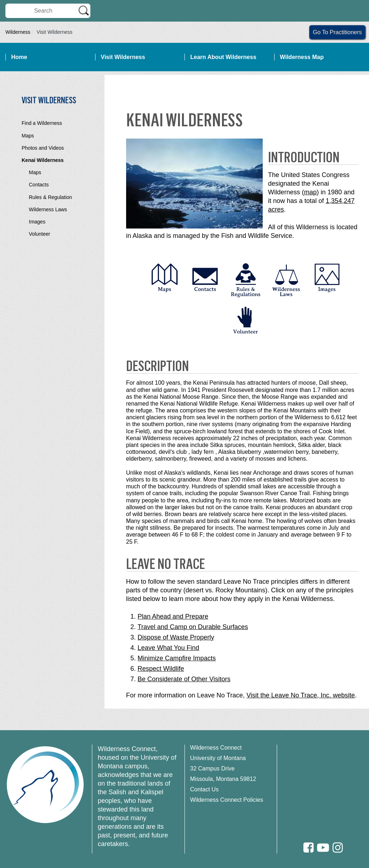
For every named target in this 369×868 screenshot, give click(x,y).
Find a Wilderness (42, 123)
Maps (28, 136)
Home (19, 57)
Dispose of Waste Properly (176, 637)
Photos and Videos (43, 148)
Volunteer (39, 234)
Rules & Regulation (50, 197)
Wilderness (18, 32)
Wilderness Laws (48, 209)
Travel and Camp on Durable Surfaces (193, 627)
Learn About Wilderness (223, 57)
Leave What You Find (168, 648)
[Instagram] (338, 848)
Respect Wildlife (161, 669)
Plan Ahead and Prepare (173, 616)
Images (37, 222)
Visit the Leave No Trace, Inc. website (301, 695)
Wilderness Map (302, 57)
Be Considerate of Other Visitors (184, 679)
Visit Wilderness (123, 57)
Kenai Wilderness (43, 160)
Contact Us (204, 789)
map (310, 192)
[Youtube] (323, 848)
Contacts (39, 185)
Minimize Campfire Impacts (177, 658)
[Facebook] (308, 848)
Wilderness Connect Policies (227, 800)
